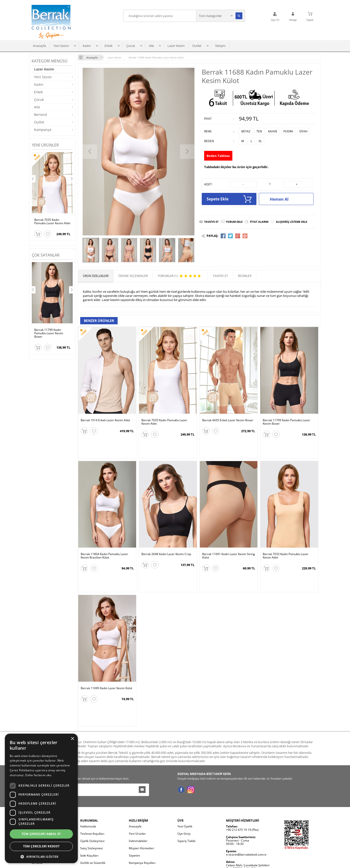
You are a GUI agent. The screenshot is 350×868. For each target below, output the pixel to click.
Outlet (197, 46)
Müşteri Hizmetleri (141, 796)
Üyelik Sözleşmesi (92, 789)
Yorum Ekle (234, 222)
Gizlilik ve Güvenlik (93, 811)
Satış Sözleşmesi (92, 796)
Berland (40, 115)
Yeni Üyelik (185, 775)
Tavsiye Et (211, 222)
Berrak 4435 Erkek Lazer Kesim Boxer (228, 420)
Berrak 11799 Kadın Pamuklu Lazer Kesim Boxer (49, 333)
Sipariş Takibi (186, 789)
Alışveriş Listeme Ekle (292, 222)
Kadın (87, 46)
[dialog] (41, 798)
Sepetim (134, 804)
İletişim (220, 46)
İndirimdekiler (138, 789)
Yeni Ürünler (137, 782)
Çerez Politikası (91, 829)
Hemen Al (289, 199)
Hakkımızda (88, 775)
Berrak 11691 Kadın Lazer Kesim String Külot (229, 539)
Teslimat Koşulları (92, 782)
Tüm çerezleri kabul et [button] (41, 834)
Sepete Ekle (229, 199)
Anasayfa (39, 46)
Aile (151, 46)
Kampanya (43, 130)
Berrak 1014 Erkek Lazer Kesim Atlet (105, 420)
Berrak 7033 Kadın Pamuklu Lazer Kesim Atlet (286, 539)
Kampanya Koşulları (142, 811)
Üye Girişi (184, 782)
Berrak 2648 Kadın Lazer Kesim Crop (166, 537)
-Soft (149, 862)
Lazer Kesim (176, 46)
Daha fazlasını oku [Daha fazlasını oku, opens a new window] (38, 775)
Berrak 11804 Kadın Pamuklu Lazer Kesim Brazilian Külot (104, 539)
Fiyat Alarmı (259, 222)
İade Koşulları (89, 804)
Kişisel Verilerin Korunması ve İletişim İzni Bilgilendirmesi (100, 820)
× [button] (72, 739)
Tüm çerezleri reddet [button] (41, 846)
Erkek (109, 46)
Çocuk (131, 46)
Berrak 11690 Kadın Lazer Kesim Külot (106, 654)
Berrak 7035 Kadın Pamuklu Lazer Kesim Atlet (52, 222)
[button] (41, 856)
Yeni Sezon (61, 46)
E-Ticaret (160, 862)
